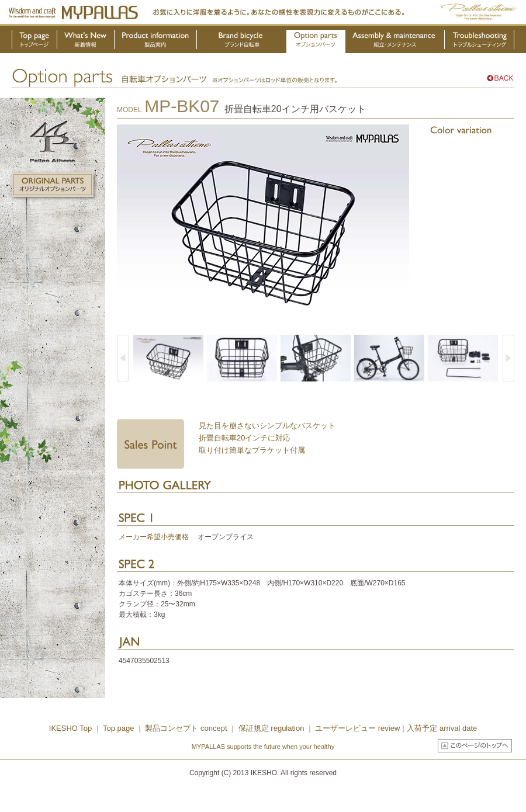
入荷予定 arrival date (442, 728)
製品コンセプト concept (187, 728)
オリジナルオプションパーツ (53, 185)
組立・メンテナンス (395, 41)
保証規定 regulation (270, 728)
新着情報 (86, 41)
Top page (120, 728)
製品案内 (156, 41)
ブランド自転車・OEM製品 (242, 41)
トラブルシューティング (480, 41)
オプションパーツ (316, 41)
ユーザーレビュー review (357, 728)
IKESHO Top (70, 728)
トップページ (34, 41)
